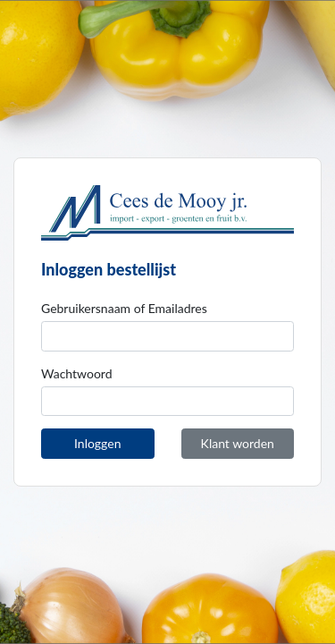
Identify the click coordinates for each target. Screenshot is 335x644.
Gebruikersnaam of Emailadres (124, 308)
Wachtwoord (77, 373)
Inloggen (97, 443)
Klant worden (238, 443)
